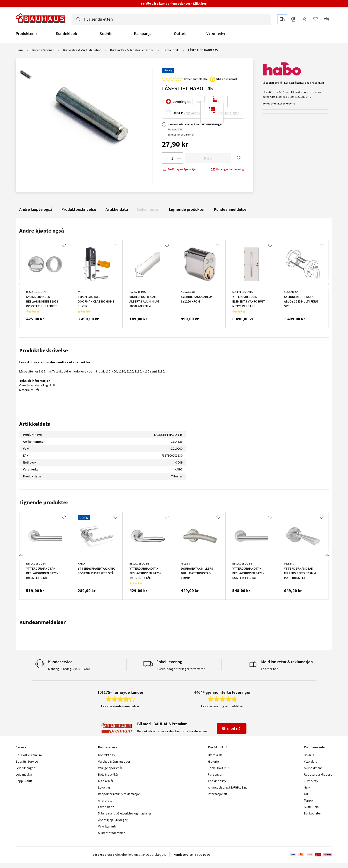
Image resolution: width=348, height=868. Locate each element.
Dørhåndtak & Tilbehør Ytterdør (132, 50)
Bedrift (106, 34)
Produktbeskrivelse (79, 209)
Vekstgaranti (107, 826)
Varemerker (217, 33)
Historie (213, 761)
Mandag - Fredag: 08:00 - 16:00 (69, 669)
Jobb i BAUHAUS (219, 768)
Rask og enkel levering (227, 169)
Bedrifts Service (27, 761)
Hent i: (178, 113)
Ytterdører (311, 761)
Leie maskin (24, 774)
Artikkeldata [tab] (35, 424)
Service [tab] (21, 747)
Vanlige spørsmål (110, 768)
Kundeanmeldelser (231, 209)
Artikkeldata (117, 209)
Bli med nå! (232, 728)
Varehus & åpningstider (114, 761)
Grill (307, 794)
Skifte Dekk (312, 807)
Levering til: (182, 101)
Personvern (216, 774)
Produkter (25, 34)
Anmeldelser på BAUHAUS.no (228, 787)
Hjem (19, 50)
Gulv (307, 787)
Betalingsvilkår (108, 774)
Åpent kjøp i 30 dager (113, 820)
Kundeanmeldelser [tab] (42, 622)
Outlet (180, 34)
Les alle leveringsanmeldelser (222, 706)
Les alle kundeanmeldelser (120, 706)
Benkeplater (313, 813)
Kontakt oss (106, 755)
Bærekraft (215, 755)
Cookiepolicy (217, 781)
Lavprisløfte (106, 807)
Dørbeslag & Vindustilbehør (82, 50)
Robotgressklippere (318, 774)
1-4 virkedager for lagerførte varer (181, 669)
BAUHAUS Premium (29, 755)
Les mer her (270, 669)
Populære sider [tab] (315, 747)
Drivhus (309, 755)
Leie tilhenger (25, 768)
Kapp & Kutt (24, 781)
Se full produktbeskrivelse (279, 103)
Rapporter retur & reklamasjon (119, 794)
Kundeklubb (67, 34)
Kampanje (143, 34)
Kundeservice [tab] (108, 747)
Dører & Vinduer (43, 50)
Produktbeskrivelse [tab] (44, 350)
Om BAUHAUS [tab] (218, 747)
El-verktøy (311, 781)
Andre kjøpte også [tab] (42, 231)
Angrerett (105, 800)
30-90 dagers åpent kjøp (180, 169)
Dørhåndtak (171, 50)
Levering (104, 787)
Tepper (309, 800)
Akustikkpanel (314, 768)
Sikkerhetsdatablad (112, 833)
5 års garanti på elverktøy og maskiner (125, 813)
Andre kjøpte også (36, 209)
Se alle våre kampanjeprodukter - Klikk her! (174, 3)
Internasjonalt (217, 794)
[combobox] (172, 19)
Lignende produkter (187, 209)
